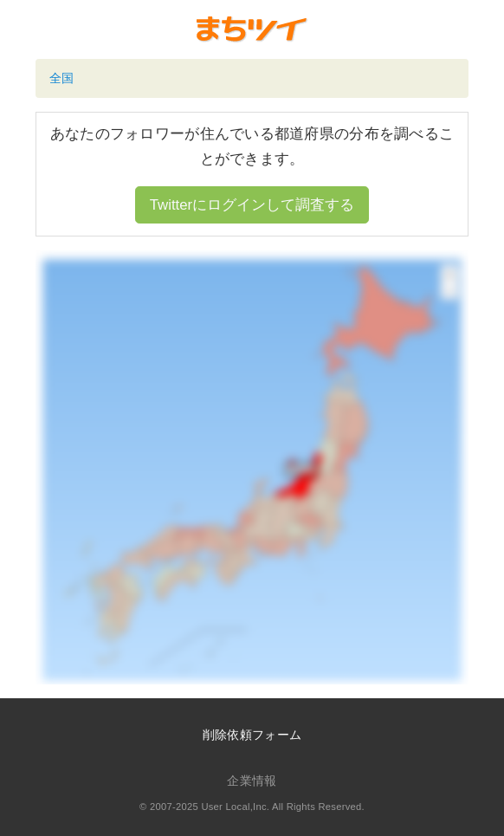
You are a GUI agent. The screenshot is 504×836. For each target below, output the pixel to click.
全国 (62, 78)
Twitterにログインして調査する (252, 205)
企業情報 (252, 781)
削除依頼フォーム (252, 735)
